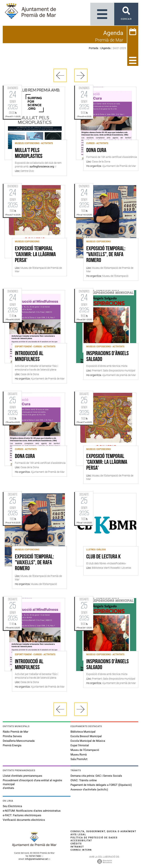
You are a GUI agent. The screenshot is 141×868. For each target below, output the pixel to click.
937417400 (35, 856)
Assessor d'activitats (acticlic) (89, 790)
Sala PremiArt (79, 759)
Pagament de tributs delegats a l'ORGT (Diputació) (101, 785)
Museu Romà (79, 755)
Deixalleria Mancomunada (19, 741)
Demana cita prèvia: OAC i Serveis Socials (96, 776)
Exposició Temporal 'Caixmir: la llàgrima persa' (35, 255)
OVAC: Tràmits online (84, 780)
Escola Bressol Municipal (86, 736)
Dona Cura (96, 151)
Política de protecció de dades (94, 838)
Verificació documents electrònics (24, 820)
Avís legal (78, 835)
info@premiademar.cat (36, 859)
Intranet (77, 847)
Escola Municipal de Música (88, 741)
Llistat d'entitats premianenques (22, 776)
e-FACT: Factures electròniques (22, 815)
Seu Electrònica (12, 806)
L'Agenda (105, 48)
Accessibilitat (81, 841)
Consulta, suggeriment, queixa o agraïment (103, 831)
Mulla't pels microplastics (29, 154)
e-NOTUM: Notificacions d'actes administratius (32, 811)
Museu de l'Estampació (85, 750)
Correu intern (81, 850)
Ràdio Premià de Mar (16, 732)
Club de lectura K (103, 557)
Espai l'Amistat (80, 745)
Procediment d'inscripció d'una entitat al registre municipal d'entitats (32, 784)
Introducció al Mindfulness (29, 357)
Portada (94, 48)
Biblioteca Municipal (83, 732)
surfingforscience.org (42, 167)
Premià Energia (12, 745)
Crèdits (76, 844)
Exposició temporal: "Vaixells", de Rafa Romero (106, 255)
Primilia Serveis (12, 736)
